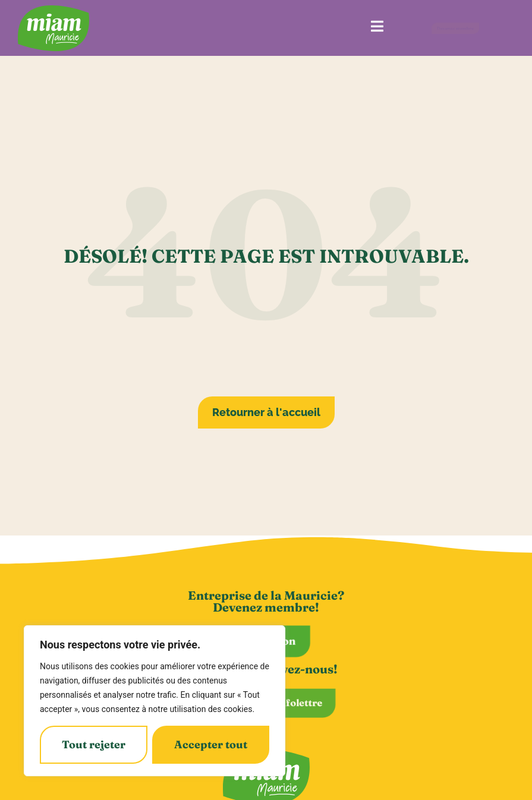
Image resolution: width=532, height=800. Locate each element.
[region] (155, 701)
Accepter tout (211, 744)
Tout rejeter (94, 744)
